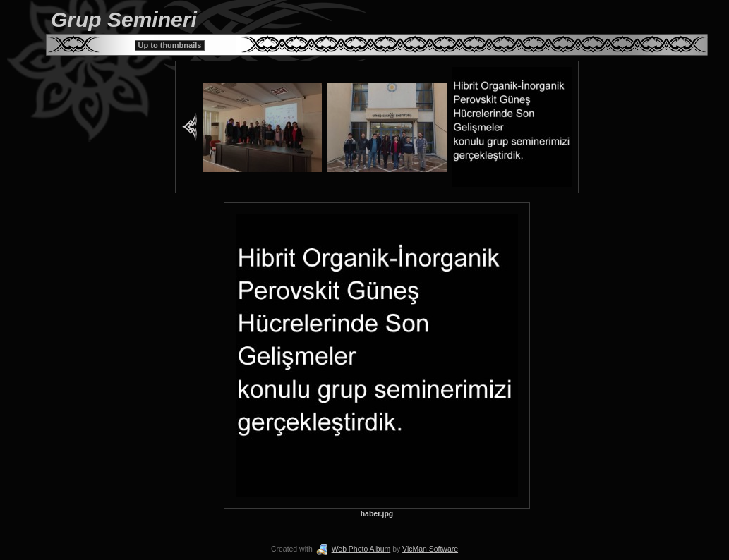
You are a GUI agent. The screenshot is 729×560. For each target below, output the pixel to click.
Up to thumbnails (170, 45)
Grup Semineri (124, 19)
